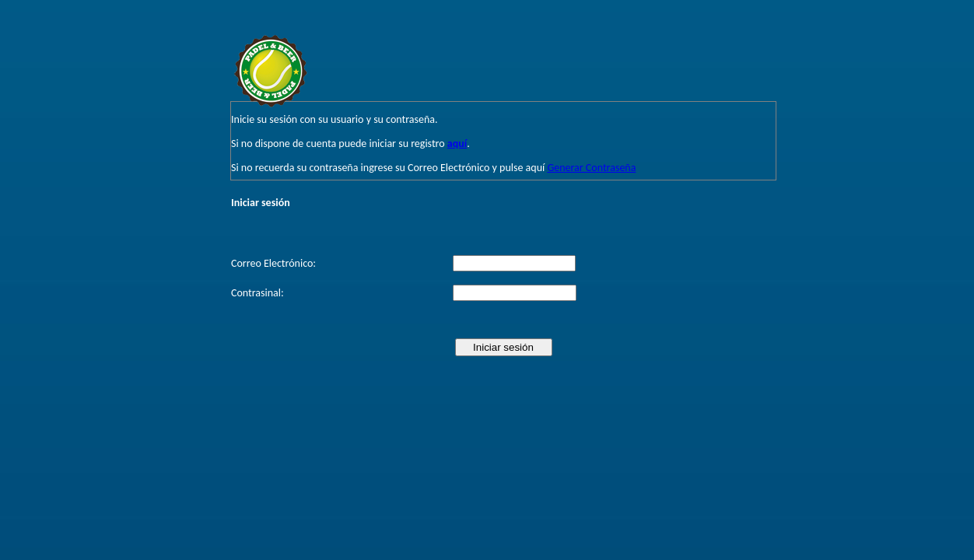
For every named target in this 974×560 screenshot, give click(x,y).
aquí (457, 143)
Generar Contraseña (591, 168)
